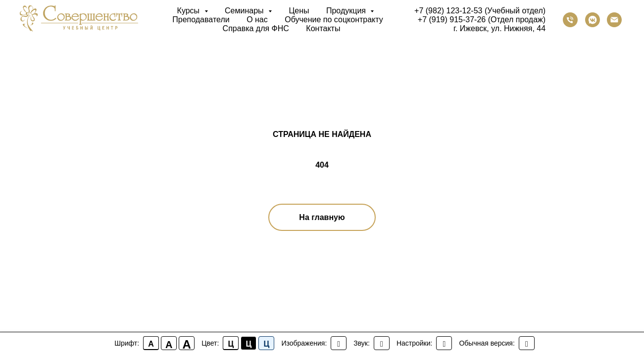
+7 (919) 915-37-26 (452, 20)
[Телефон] (570, 20)
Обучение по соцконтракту (334, 20)
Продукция (347, 11)
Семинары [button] (245, 11)
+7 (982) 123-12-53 (448, 11)
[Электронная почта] (614, 20)
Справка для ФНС (256, 28)
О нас (257, 20)
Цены (299, 11)
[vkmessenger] (593, 20)
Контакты (323, 28)
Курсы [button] (190, 11)
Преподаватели (201, 20)
